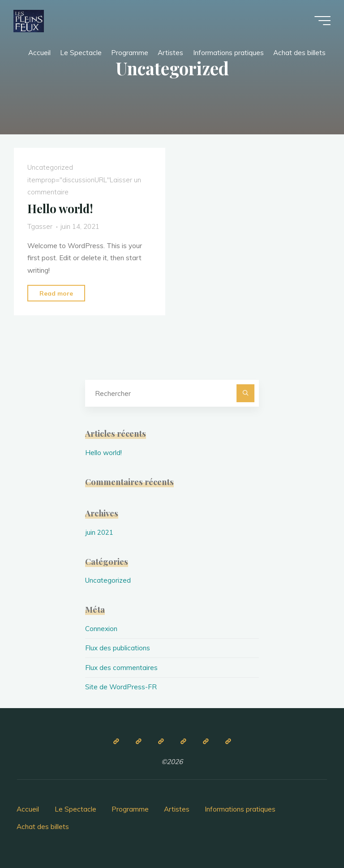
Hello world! (60, 208)
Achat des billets (43, 827)
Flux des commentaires (121, 668)
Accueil (28, 809)
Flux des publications (118, 648)
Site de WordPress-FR (121, 687)
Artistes (177, 809)
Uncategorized (50, 168)
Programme (130, 809)
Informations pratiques (240, 809)
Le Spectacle (75, 809)
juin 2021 (99, 532)
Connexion (101, 629)
